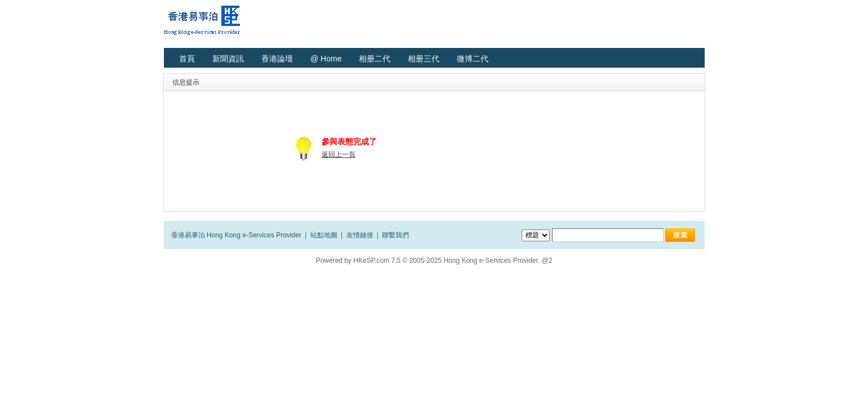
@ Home (326, 59)
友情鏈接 (360, 235)
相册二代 (375, 59)
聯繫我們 (395, 235)
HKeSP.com (371, 261)
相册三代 (424, 59)
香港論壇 (277, 59)
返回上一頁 (339, 155)
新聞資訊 (228, 59)
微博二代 (473, 59)
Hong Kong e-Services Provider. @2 (498, 261)
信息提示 (186, 82)
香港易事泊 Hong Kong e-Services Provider (236, 235)
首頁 (187, 59)
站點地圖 (324, 235)
